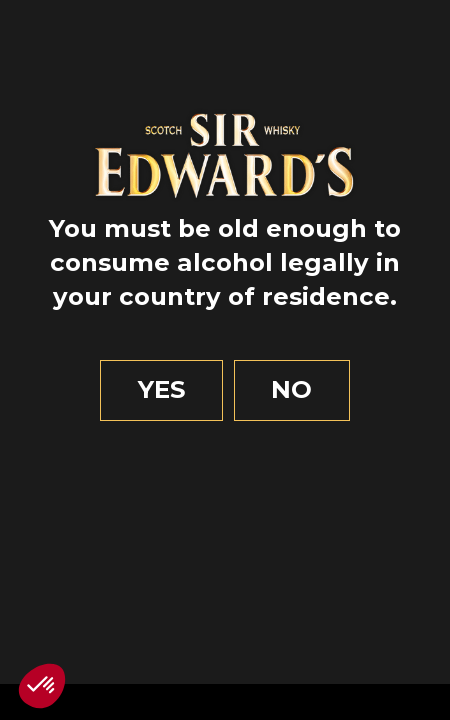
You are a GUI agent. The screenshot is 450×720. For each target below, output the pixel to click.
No (291, 389)
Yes (162, 389)
